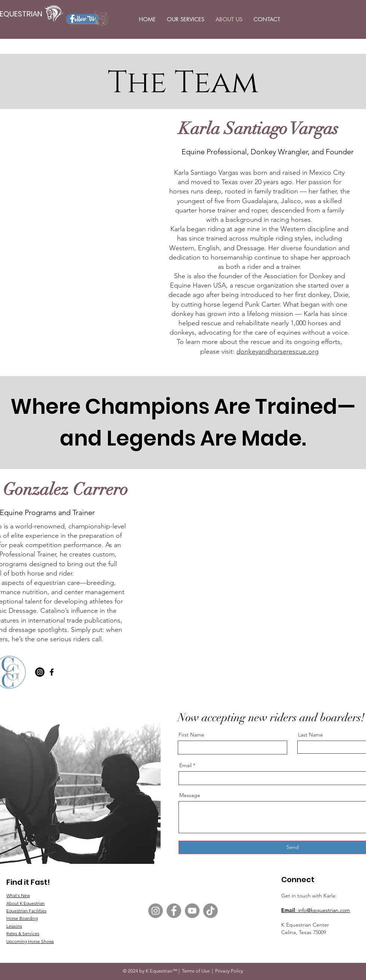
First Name (191, 735)
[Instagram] (40, 672)
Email (288, 910)
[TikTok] (210, 911)
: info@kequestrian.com (322, 910)
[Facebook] (52, 672)
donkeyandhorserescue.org (277, 351)
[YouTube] (192, 911)
